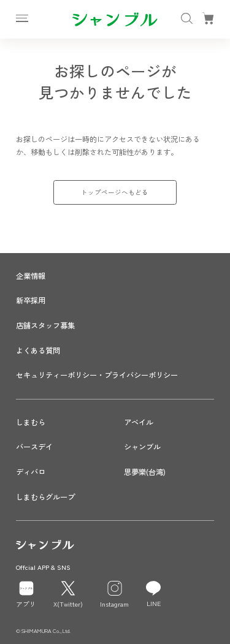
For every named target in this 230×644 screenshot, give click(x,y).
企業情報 (31, 276)
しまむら (31, 422)
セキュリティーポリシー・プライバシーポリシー (97, 375)
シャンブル (142, 447)
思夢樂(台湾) (145, 472)
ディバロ (31, 472)
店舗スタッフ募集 (45, 325)
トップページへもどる (115, 192)
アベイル (139, 422)
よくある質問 (38, 350)
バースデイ (34, 447)
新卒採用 (31, 300)
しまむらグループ (45, 497)
